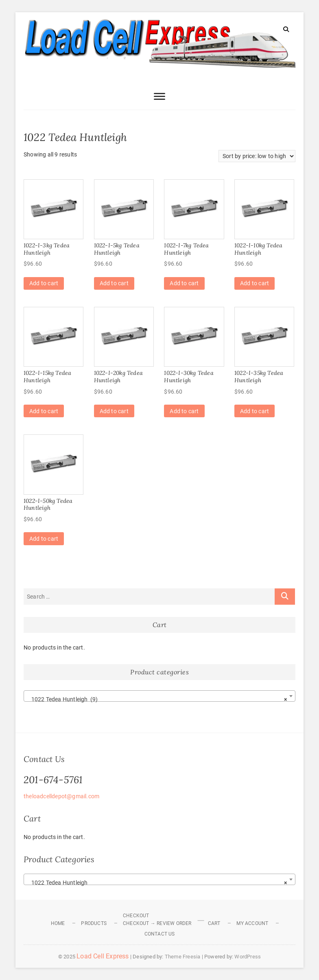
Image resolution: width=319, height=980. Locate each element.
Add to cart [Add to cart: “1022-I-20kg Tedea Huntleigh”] (114, 411)
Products (94, 923)
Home (58, 923)
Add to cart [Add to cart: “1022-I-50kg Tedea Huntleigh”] (44, 539)
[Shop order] (257, 156)
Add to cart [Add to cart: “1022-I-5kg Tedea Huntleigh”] (114, 283)
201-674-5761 (53, 780)
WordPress (248, 957)
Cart (214, 923)
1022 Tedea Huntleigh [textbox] (157, 883)
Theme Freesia (183, 957)
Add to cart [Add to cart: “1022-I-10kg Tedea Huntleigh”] (255, 283)
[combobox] (159, 696)
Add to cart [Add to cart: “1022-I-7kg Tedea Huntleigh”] (184, 283)
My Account (252, 923)
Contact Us (160, 934)
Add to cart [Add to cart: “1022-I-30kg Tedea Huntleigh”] (184, 411)
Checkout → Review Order (157, 923)
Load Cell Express (103, 956)
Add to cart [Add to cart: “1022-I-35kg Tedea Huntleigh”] (255, 411)
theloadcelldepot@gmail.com (61, 796)
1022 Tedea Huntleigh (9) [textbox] (157, 699)
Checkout (136, 916)
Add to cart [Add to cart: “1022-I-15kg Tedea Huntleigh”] (44, 411)
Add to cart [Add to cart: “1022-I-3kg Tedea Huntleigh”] (44, 283)
